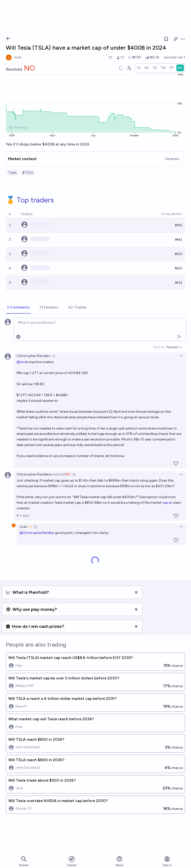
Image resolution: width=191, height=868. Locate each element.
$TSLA (28, 173)
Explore (72, 861)
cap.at (167, 503)
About (119, 861)
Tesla (12, 173)
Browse (24, 861)
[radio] (139, 68)
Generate (172, 159)
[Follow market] (166, 39)
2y (74, 474)
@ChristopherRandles (37, 533)
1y (53, 356)
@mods (23, 362)
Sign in (167, 861)
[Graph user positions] (129, 68)
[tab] (18, 308)
